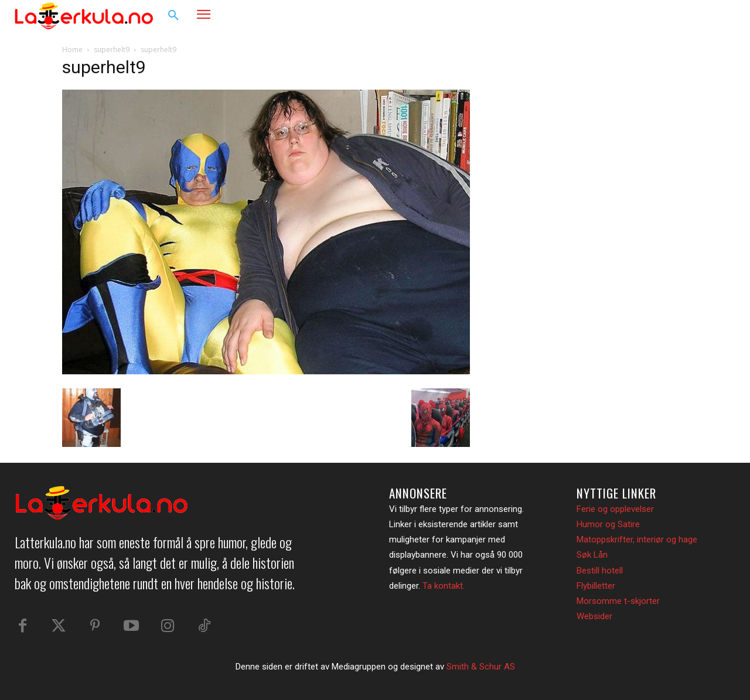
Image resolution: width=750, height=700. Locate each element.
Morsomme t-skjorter (618, 601)
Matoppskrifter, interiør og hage (637, 539)
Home (72, 49)
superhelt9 (112, 49)
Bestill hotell (600, 571)
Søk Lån (592, 555)
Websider (594, 616)
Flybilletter (596, 586)
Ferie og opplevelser (615, 509)
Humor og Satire (608, 524)
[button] (173, 16)
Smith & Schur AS (481, 667)
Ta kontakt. (444, 586)
